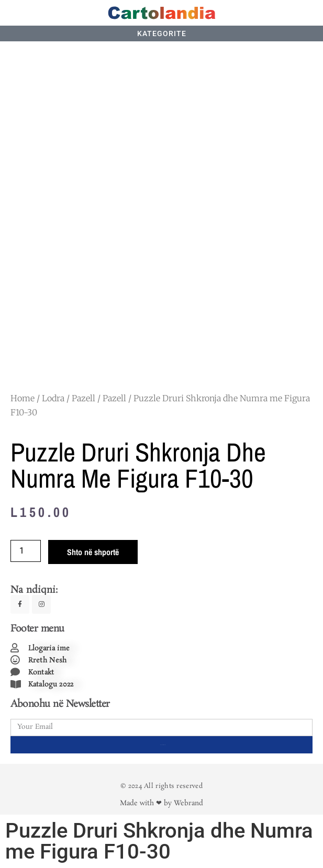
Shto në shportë (93, 552)
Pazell (83, 398)
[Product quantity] (26, 551)
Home (23, 398)
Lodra (53, 398)
